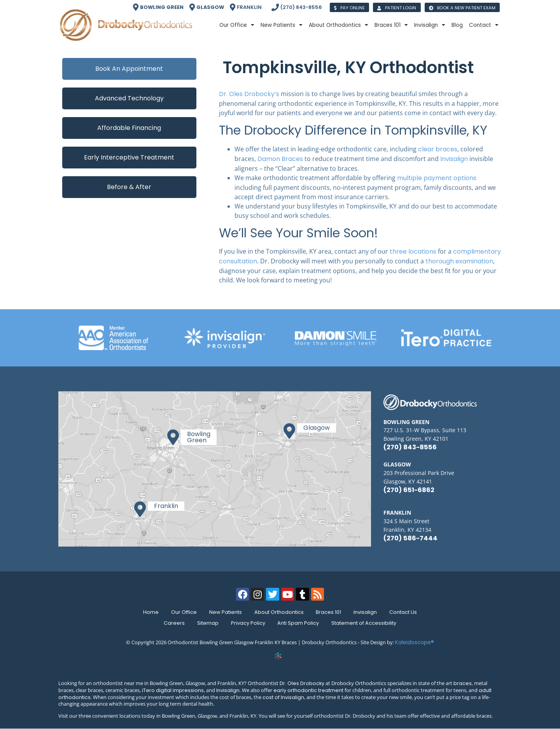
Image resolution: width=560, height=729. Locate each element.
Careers (174, 623)
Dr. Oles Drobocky (302, 683)
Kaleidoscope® (415, 642)
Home (151, 612)
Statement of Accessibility (364, 623)
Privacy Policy (248, 623)
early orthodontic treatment (308, 690)
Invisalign (430, 25)
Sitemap (208, 623)
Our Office (237, 25)
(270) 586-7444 (410, 538)
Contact (484, 25)
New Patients (282, 25)
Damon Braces (281, 159)
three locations (413, 251)
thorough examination (458, 261)
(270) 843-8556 (410, 447)
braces (463, 683)
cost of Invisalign (283, 697)
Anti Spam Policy (298, 623)
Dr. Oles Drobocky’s (249, 94)
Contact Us (403, 612)
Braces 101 (391, 25)
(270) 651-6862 (409, 490)
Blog (457, 25)
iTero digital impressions (173, 690)
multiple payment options (437, 178)
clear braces (438, 149)
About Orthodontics (339, 25)
